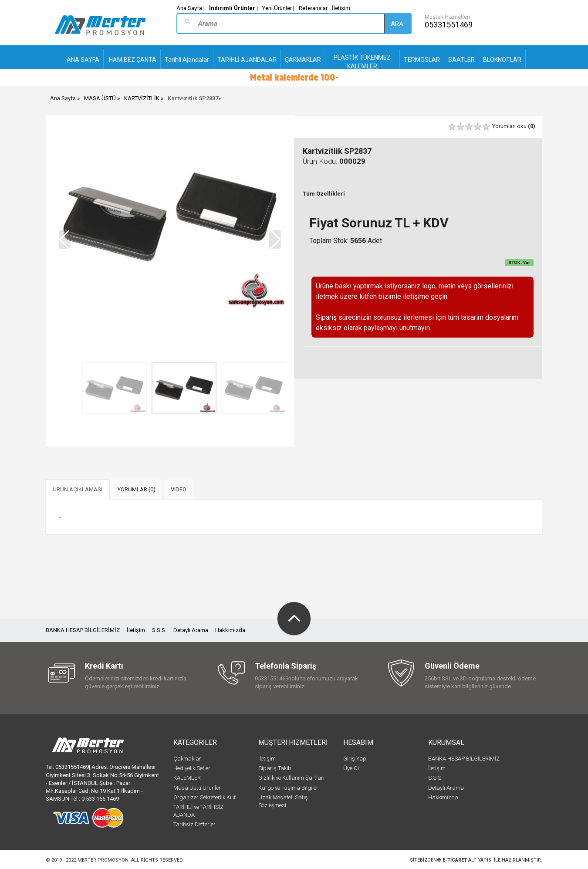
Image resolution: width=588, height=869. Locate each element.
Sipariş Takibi (275, 768)
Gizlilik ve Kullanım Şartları (291, 778)
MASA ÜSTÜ (100, 98)
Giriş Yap (355, 759)
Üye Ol (351, 768)
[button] (275, 240)
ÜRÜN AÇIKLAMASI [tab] (78, 489)
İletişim (341, 8)
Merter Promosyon (103, 860)
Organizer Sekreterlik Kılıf (204, 797)
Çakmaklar (187, 759)
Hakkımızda (230, 630)
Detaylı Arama (191, 630)
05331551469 (449, 25)
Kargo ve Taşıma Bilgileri (289, 788)
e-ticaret (455, 860)
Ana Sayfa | (191, 8)
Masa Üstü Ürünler (197, 788)
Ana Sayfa (63, 98)
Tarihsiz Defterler (194, 824)
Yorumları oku (514, 126)
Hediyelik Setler (192, 768)
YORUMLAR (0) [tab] (137, 489)
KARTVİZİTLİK (142, 98)
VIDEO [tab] (179, 489)
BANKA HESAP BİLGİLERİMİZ (83, 630)
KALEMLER (187, 778)
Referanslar (313, 8)
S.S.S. (159, 630)
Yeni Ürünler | (278, 8)
